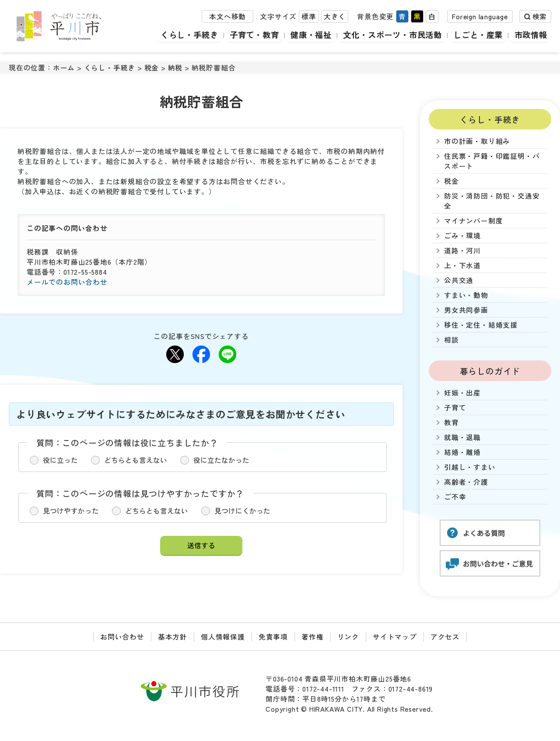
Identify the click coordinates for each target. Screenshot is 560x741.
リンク (348, 637)
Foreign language (480, 17)
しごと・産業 (477, 35)
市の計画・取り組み (477, 141)
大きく (335, 17)
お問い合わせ (122, 637)
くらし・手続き (180, 35)
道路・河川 (462, 250)
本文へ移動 (227, 17)
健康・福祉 (304, 35)
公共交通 (459, 280)
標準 (309, 17)
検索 (539, 17)
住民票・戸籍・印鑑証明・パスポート (492, 161)
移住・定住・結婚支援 (481, 325)
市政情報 (530, 35)
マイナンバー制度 (473, 221)
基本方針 (173, 637)
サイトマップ (395, 637)
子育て (455, 407)
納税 (175, 68)
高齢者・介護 (466, 482)
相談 (451, 340)
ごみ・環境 (462, 236)
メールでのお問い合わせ (67, 282)
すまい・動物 (466, 295)
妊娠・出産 (462, 393)
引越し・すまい (470, 467)
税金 (152, 68)
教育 (451, 422)
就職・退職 (462, 437)
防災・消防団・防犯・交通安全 (492, 201)
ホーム (64, 68)
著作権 (312, 637)
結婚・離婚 (462, 452)
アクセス (445, 637)
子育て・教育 (246, 35)
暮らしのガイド (490, 371)
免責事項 (273, 637)
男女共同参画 (466, 310)
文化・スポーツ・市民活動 (388, 35)
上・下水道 (462, 265)
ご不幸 (455, 497)
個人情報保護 (223, 637)
